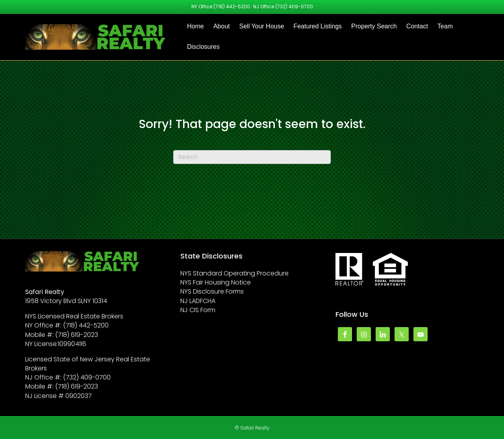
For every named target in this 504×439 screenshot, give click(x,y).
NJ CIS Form (198, 310)
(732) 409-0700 (294, 7)
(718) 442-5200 (232, 7)
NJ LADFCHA (198, 301)
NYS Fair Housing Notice (216, 282)
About (222, 26)
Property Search (374, 26)
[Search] (252, 157)
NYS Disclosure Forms (212, 291)
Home (195, 26)
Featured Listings (318, 26)
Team (445, 26)
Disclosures (203, 47)
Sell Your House (262, 26)
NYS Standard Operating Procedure (234, 273)
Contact (417, 26)
